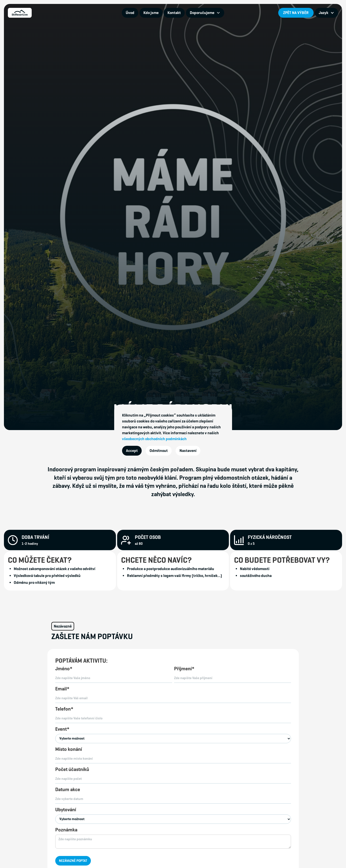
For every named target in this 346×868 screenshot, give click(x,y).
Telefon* (64, 709)
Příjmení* (184, 669)
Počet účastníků (72, 769)
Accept (132, 451)
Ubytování (66, 810)
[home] (20, 13)
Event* (62, 729)
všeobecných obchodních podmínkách (154, 439)
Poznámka (66, 830)
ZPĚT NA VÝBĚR (296, 13)
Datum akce (68, 790)
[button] (205, 13)
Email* (62, 689)
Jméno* (64, 669)
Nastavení (188, 451)
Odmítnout (159, 451)
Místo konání (69, 749)
